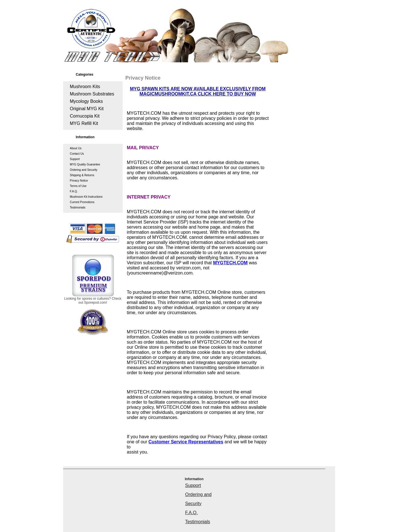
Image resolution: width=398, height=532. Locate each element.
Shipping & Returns (82, 175)
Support (75, 159)
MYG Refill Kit (84, 123)
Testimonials (78, 208)
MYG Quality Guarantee (85, 164)
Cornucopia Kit (85, 116)
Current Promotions (82, 202)
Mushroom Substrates (92, 94)
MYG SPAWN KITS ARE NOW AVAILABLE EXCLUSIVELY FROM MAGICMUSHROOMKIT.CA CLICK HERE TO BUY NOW (198, 91)
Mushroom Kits (85, 87)
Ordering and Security (84, 170)
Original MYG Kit (87, 109)
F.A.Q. (74, 191)
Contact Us (77, 154)
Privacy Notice (79, 181)
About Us (76, 148)
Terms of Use (78, 186)
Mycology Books (87, 101)
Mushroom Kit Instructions (86, 197)
